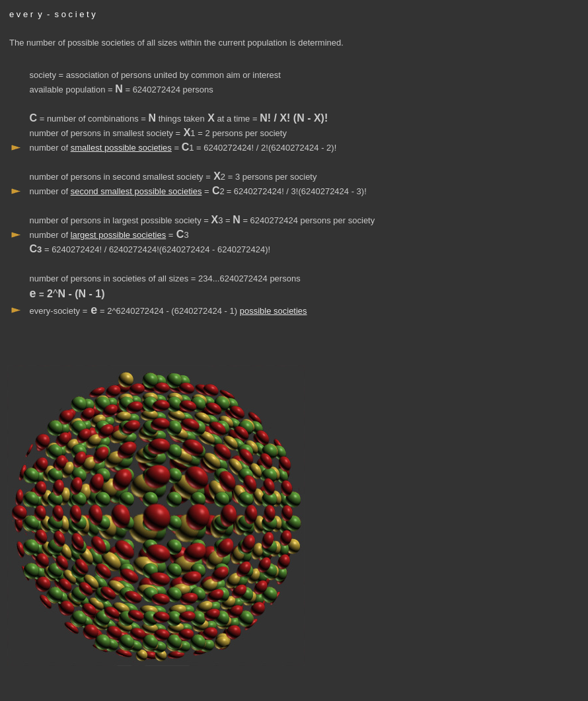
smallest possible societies (121, 148)
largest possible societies (119, 235)
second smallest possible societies (136, 191)
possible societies (274, 311)
